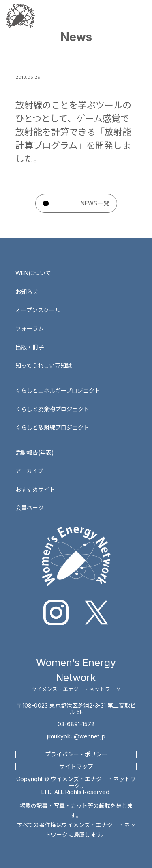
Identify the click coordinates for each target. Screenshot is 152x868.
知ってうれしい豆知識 (44, 366)
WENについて (33, 273)
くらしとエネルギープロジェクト (58, 390)
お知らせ (27, 292)
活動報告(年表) (35, 452)
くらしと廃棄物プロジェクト (52, 409)
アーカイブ (29, 471)
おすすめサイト (35, 489)
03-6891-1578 (76, 724)
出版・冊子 (30, 347)
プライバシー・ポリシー (76, 754)
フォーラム (30, 329)
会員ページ (30, 508)
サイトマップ (76, 766)
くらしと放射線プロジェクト (52, 427)
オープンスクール (38, 310)
